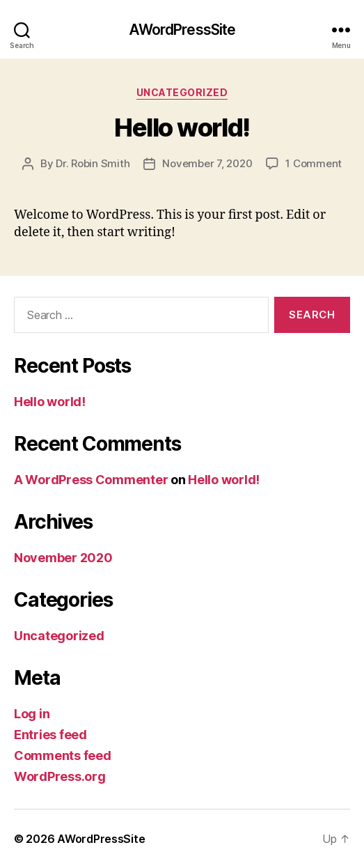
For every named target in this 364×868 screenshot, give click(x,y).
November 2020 (63, 558)
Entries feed (50, 735)
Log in (32, 714)
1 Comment (314, 163)
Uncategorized (182, 92)
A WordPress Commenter (91, 480)
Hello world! (182, 127)
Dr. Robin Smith (93, 163)
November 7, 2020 (207, 163)
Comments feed (63, 755)
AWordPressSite (182, 30)
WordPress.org (60, 776)
